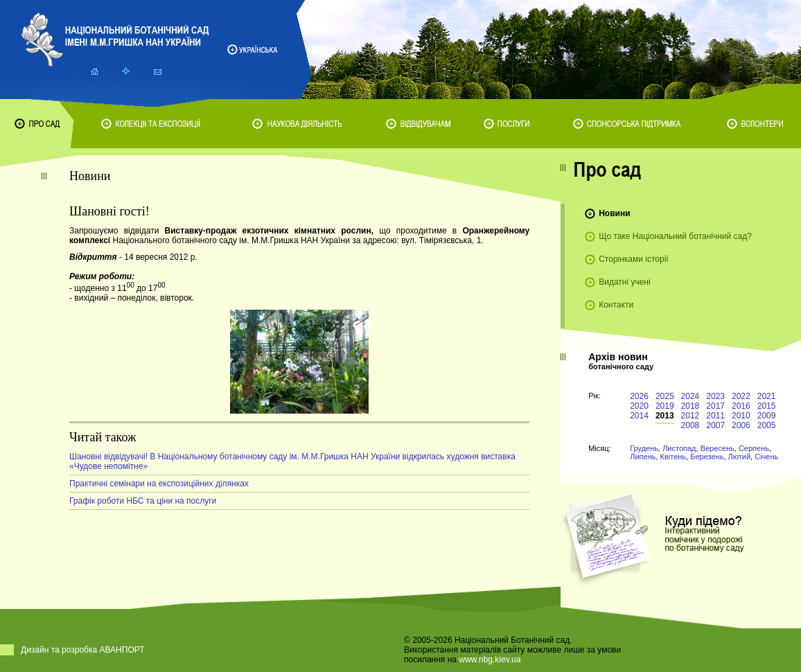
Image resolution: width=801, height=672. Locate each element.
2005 (767, 425)
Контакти (616, 305)
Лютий (740, 457)
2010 (741, 416)
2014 (639, 416)
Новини (614, 213)
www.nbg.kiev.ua (490, 660)
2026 (639, 396)
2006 (741, 425)
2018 (690, 406)
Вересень (718, 448)
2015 (767, 406)
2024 (690, 396)
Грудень (644, 448)
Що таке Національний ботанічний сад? (675, 236)
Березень (707, 457)
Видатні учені (624, 282)
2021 (767, 396)
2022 (741, 396)
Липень (643, 457)
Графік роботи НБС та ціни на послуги (143, 501)
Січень (766, 457)
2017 (715, 406)
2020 (639, 406)
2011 (715, 416)
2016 (741, 406)
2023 (715, 396)
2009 (767, 416)
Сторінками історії (634, 259)
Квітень (674, 457)
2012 (690, 416)
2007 (715, 425)
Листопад (679, 448)
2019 (665, 406)
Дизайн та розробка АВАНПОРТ (83, 650)
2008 (690, 425)
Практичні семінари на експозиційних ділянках (159, 484)
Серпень (754, 448)
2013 (665, 416)
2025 (665, 396)
